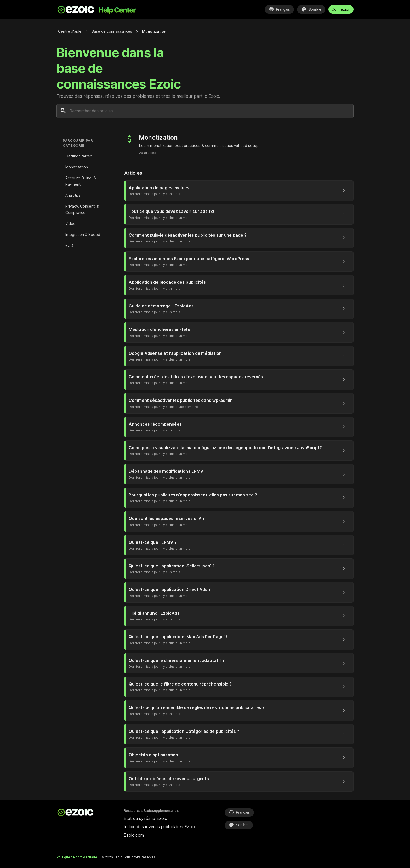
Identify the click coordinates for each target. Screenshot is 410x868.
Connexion (341, 9)
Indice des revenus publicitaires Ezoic (159, 827)
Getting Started (79, 156)
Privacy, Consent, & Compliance (82, 209)
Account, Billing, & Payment (81, 181)
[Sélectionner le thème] (311, 9)
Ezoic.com (134, 835)
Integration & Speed (83, 234)
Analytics (73, 195)
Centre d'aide (70, 31)
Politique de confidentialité (77, 857)
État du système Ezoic (145, 818)
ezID (69, 245)
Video (70, 223)
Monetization (77, 167)
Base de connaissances (112, 31)
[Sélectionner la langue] (279, 9)
